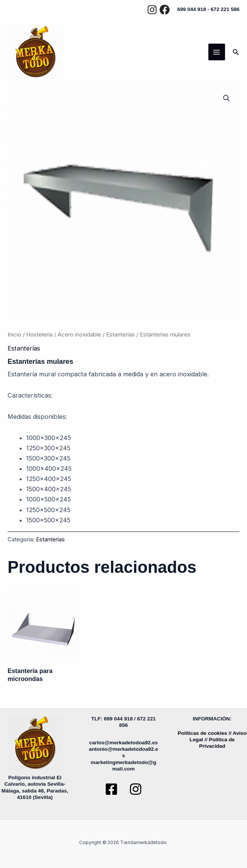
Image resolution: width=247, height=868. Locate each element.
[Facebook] (165, 10)
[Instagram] (152, 10)
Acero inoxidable (79, 334)
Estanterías (120, 334)
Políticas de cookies (202, 733)
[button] (236, 52)
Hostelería (39, 334)
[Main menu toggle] (217, 52)
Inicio (14, 334)
